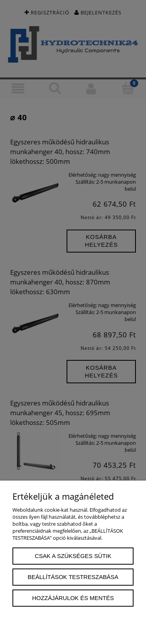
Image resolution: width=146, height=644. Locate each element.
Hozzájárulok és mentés (73, 598)
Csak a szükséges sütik (73, 556)
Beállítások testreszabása (73, 577)
